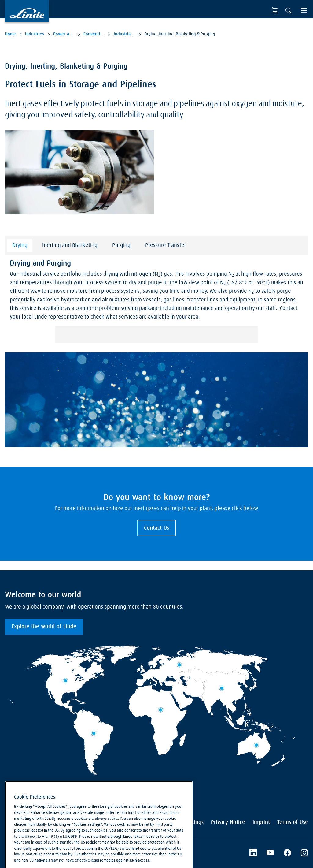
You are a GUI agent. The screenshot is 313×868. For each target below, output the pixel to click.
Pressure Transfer (166, 245)
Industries (35, 34)
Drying (20, 245)
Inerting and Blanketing (70, 245)
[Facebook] (287, 854)
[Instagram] (304, 854)
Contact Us (156, 528)
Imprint (261, 822)
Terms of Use (293, 822)
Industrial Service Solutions (124, 34)
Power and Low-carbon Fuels (64, 34)
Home (10, 34)
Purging (121, 245)
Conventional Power (94, 34)
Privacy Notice (228, 822)
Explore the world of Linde (44, 627)
